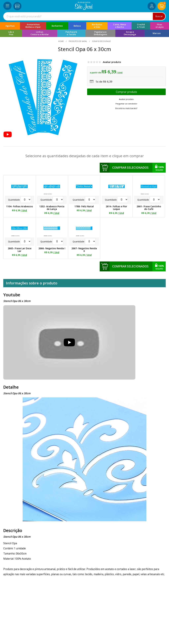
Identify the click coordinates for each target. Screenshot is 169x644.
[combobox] (84, 16)
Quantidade (20, 200)
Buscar (159, 16)
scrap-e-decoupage (101, 41)
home (61, 41)
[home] (84, 9)
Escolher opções (127, 92)
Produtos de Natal (78, 41)
